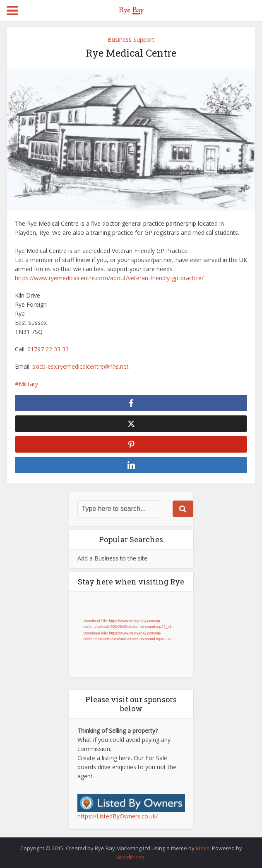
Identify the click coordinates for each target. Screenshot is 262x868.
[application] (131, 634)
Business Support (131, 39)
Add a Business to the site (112, 558)
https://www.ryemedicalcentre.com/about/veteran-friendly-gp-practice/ (109, 278)
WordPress (130, 857)
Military (28, 384)
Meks (203, 848)
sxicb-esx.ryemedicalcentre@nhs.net (81, 366)
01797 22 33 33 (48, 349)
